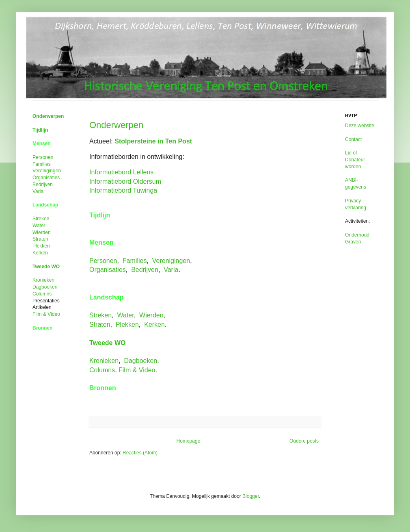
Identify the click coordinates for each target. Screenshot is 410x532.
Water (125, 315)
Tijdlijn (40, 130)
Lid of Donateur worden (355, 160)
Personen (103, 261)
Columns (102, 370)
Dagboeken (140, 361)
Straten (100, 325)
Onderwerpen (116, 125)
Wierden (151, 315)
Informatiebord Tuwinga (123, 190)
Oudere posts (304, 441)
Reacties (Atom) (140, 453)
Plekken (127, 325)
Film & (137, 370)
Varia (171, 270)
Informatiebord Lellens (121, 172)
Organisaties (108, 270)
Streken (100, 315)
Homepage (189, 441)
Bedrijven (145, 270)
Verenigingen (171, 261)
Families (135, 261)
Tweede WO (108, 343)
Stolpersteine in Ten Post (153, 141)
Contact (353, 139)
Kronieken (104, 361)
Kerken (154, 325)
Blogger (251, 496)
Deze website (360, 126)
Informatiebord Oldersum (125, 181)
